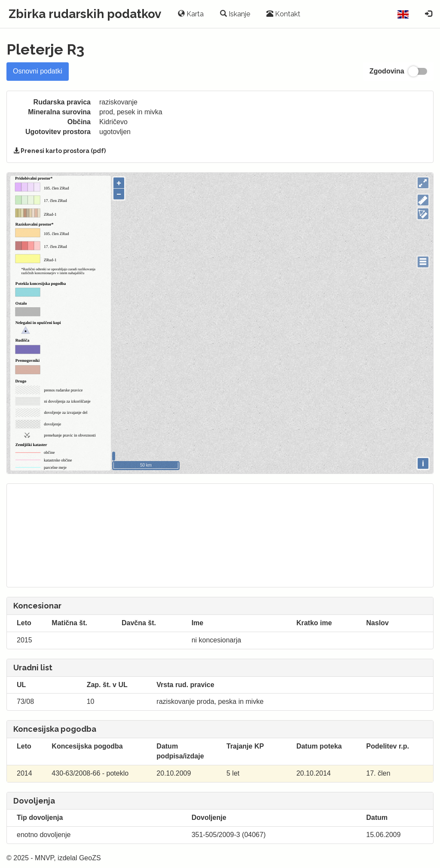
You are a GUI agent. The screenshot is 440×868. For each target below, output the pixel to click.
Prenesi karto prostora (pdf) (60, 151)
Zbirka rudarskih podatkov (85, 14)
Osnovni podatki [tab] (38, 71)
